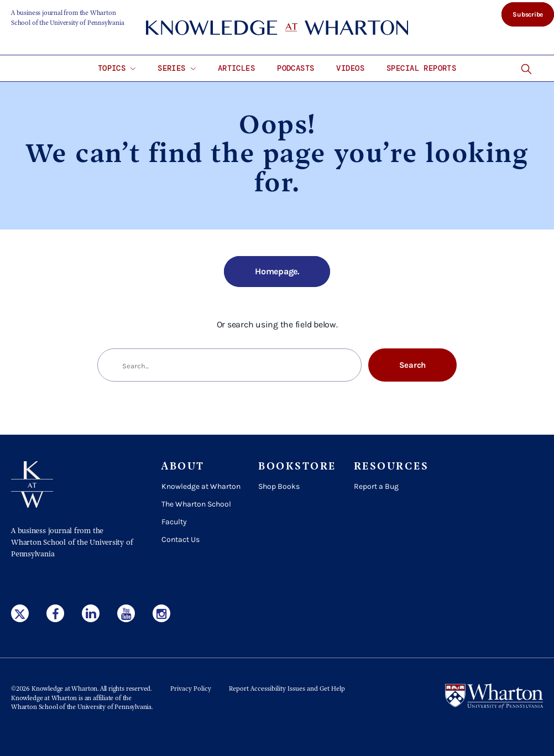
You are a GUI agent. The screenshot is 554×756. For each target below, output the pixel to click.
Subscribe (528, 14)
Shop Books (279, 486)
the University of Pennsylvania (109, 707)
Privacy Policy (191, 689)
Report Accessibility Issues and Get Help (287, 689)
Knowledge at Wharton (201, 486)
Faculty (174, 522)
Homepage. (277, 271)
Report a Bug (376, 486)
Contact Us (181, 539)
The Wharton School (196, 504)
